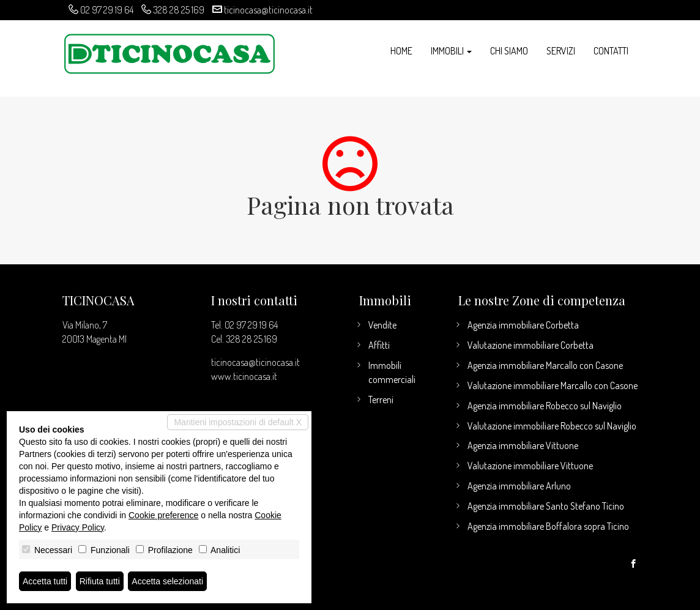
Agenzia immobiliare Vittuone (523, 445)
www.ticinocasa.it (244, 376)
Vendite (382, 325)
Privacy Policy (78, 527)
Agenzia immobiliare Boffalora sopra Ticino (548, 526)
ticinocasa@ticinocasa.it (268, 10)
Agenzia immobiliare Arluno (519, 486)
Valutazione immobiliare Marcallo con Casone (553, 385)
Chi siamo (509, 51)
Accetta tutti (45, 581)
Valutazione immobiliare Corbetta (531, 345)
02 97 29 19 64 (107, 10)
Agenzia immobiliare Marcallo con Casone (545, 365)
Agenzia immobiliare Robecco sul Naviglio (545, 406)
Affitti (379, 345)
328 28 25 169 (179, 10)
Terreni (381, 400)
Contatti (611, 51)
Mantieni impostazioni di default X (238, 422)
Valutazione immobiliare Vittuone (530, 466)
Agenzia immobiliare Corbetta (523, 325)
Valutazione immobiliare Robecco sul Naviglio (552, 426)
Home (401, 51)
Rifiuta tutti (100, 581)
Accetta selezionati (167, 581)
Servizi (561, 51)
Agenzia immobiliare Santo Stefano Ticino (546, 506)
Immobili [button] (451, 51)
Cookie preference (163, 515)
